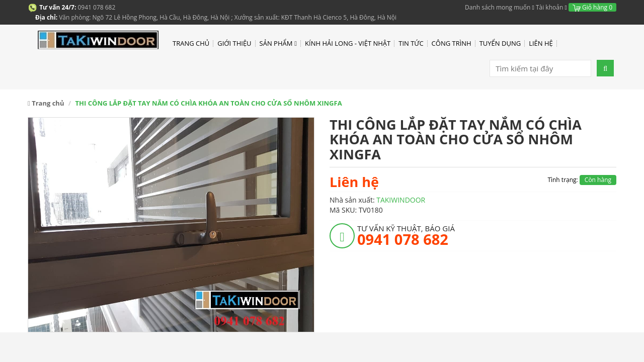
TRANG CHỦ (191, 43)
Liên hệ (354, 182)
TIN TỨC (411, 43)
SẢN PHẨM (278, 43)
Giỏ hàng (592, 7)
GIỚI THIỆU (234, 43)
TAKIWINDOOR (401, 200)
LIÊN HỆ (541, 43)
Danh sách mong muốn (498, 7)
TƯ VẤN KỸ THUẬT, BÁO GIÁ (406, 235)
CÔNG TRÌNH (452, 43)
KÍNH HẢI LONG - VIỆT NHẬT (348, 43)
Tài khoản (549, 7)
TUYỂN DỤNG (500, 43)
